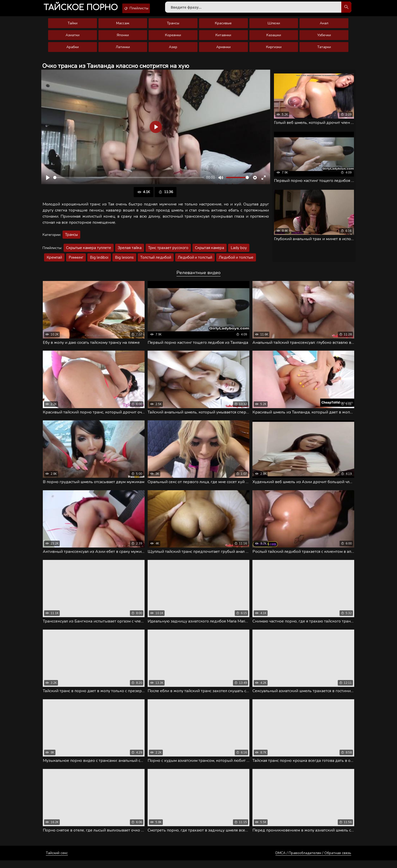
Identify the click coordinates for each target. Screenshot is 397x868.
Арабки (73, 51)
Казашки (274, 39)
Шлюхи (274, 27)
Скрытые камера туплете (89, 251)
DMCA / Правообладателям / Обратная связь (313, 861)
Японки (123, 39)
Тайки (73, 27)
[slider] (129, 181)
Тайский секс (57, 861)
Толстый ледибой (156, 261)
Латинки (123, 51)
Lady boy (239, 251)
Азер (173, 51)
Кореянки (173, 39)
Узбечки (324, 39)
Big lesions (124, 261)
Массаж (123, 27)
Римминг (76, 261)
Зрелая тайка (130, 251)
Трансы (173, 27)
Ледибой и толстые (236, 261)
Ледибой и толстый (195, 261)
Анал (324, 27)
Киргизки (274, 51)
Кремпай (54, 261)
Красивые (223, 27)
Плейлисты (149, 8)
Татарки (324, 51)
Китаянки (223, 39)
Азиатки (73, 39)
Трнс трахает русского (168, 251)
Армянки (223, 51)
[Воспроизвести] (48, 181)
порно (85, 9)
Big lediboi (99, 261)
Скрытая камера (210, 251)
